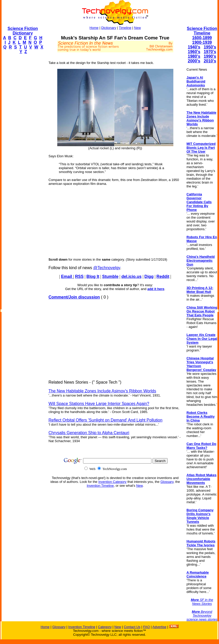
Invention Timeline (100, 486)
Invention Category (112, 482)
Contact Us (132, 627)
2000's (194, 61)
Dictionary (109, 28)
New (137, 28)
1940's (194, 47)
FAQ (147, 627)
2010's (210, 61)
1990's (210, 56)
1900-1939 (202, 42)
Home (94, 28)
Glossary (167, 482)
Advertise (159, 627)
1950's (210, 47)
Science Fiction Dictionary (23, 31)
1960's (194, 52)
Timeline (125, 28)
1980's (194, 56)
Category (105, 627)
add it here (156, 289)
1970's (210, 52)
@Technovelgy (107, 268)
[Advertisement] (22, 136)
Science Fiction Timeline (202, 31)
